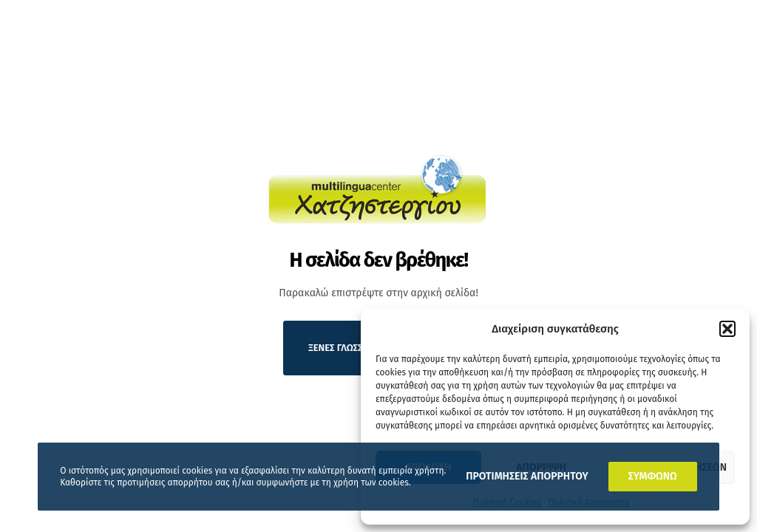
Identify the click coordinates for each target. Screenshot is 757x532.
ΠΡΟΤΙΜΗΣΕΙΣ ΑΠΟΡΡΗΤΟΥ (527, 476)
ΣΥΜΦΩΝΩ (653, 476)
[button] (727, 329)
